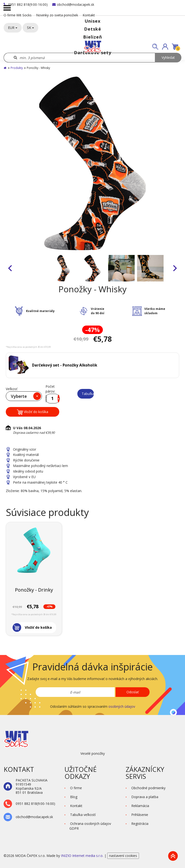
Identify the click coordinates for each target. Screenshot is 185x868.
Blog (74, 797)
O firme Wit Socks (18, 15)
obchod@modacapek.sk (73, 4)
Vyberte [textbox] (19, 396)
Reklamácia (140, 806)
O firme (76, 788)
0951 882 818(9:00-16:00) (26, 4)
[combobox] (24, 396)
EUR (13, 28)
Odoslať (133, 692)
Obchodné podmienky (148, 788)
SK (30, 28)
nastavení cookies (123, 856)
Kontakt (89, 15)
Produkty (17, 68)
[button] (165, 47)
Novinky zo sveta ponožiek (57, 15)
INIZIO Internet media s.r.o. (83, 856)
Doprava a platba (145, 797)
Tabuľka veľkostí (88, 394)
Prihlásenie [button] (140, 815)
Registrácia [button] (140, 824)
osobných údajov (122, 706)
